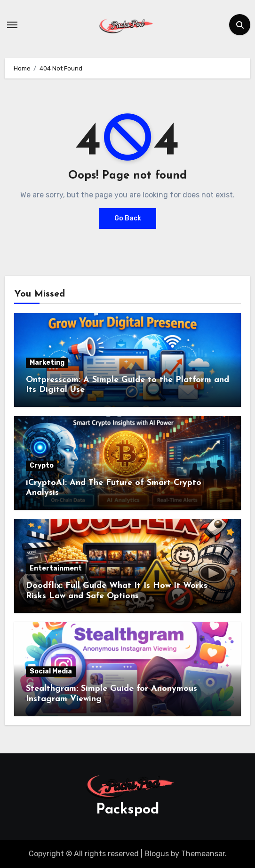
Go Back (128, 218)
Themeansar (203, 854)
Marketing (47, 363)
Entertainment (56, 568)
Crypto (42, 465)
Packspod (127, 810)
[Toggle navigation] (12, 25)
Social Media (51, 671)
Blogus (157, 854)
